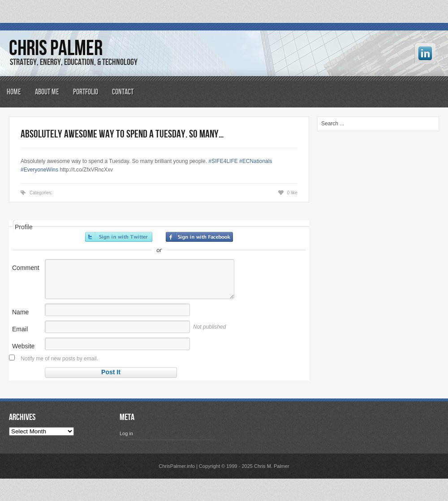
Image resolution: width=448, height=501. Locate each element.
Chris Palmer (56, 49)
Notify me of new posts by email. (59, 359)
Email (20, 329)
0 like (292, 193)
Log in (126, 433)
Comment (26, 268)
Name (20, 312)
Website (23, 346)
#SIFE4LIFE (223, 161)
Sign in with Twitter (119, 237)
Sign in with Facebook (199, 237)
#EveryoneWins (39, 170)
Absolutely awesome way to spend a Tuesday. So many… (122, 134)
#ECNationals (256, 161)
